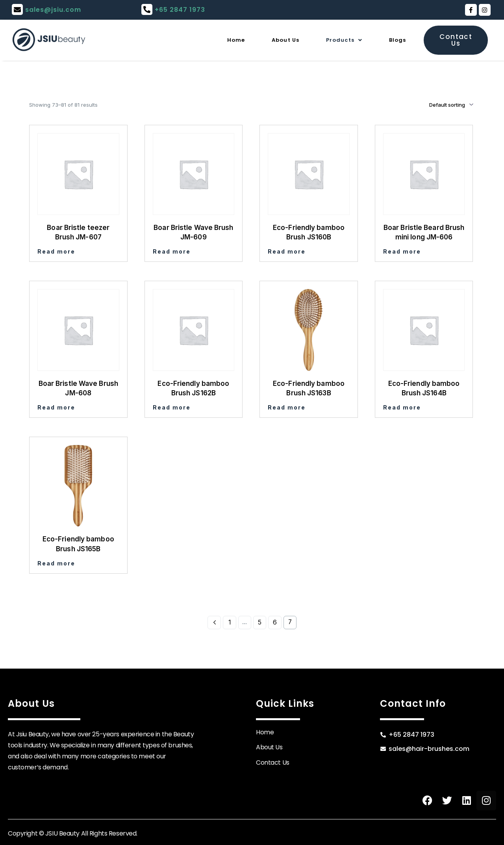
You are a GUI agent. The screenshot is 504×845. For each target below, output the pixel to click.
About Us (268, 40)
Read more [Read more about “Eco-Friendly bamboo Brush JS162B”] (172, 407)
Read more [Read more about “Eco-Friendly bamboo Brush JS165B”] (56, 563)
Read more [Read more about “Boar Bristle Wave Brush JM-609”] (172, 251)
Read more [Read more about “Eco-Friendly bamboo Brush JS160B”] (287, 251)
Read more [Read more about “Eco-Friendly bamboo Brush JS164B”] (402, 407)
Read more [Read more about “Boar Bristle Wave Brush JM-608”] (56, 407)
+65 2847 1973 (180, 10)
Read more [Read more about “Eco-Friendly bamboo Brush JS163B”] (287, 407)
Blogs (395, 40)
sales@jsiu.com (53, 10)
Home (211, 40)
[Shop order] (440, 105)
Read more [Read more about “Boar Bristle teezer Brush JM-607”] (56, 251)
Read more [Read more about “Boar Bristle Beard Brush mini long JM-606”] (402, 251)
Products (335, 40)
